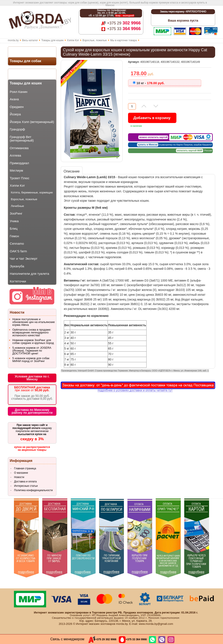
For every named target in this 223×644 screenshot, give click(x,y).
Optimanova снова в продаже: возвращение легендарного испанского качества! (32, 332)
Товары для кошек (52, 40)
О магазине (21, 473)
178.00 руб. (151, 83)
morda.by (13, 40)
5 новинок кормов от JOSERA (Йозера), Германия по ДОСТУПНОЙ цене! (32, 351)
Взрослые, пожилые (95, 40)
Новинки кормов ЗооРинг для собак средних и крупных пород (33, 342)
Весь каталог (30, 40)
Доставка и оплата (25, 482)
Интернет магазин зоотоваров (96, 624)
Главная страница (25, 468)
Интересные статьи (26, 486)
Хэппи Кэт (73, 40)
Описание (72, 171)
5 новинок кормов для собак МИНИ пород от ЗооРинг (31, 360)
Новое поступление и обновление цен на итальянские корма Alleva (34, 322)
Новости (19, 477)
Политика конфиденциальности (33, 490)
